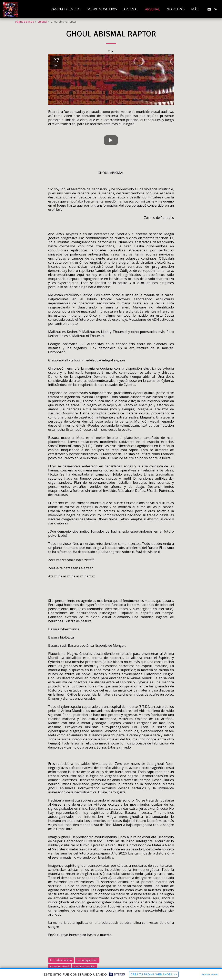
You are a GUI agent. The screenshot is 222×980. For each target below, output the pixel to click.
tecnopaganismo (87, 960)
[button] (209, 9)
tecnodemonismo (61, 960)
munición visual (60, 966)
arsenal (42, 22)
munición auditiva (85, 966)
